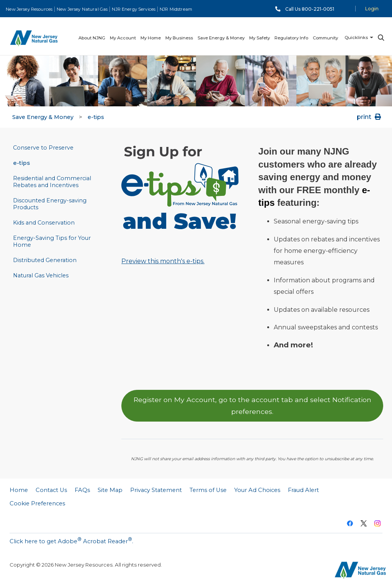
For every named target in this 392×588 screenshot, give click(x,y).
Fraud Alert (303, 490)
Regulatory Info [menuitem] (291, 38)
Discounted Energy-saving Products (50, 204)
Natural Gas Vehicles (41, 275)
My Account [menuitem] (123, 38)
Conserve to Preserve (43, 148)
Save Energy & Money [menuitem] (221, 38)
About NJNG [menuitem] (92, 38)
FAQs (82, 490)
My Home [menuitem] (151, 38)
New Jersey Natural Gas (82, 9)
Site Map (110, 490)
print (370, 117)
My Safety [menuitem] (260, 38)
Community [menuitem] (325, 38)
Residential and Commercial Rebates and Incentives (52, 182)
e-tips (96, 117)
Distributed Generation (45, 260)
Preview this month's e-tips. (163, 261)
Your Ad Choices (257, 490)
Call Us (310, 9)
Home (19, 490)
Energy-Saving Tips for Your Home (52, 241)
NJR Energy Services (134, 9)
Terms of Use (208, 490)
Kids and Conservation (44, 223)
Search (381, 38)
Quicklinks (356, 37)
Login (372, 9)
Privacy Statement (156, 490)
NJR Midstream (176, 9)
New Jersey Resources (29, 9)
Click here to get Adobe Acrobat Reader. (71, 541)
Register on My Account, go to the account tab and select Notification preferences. (252, 405)
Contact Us (51, 490)
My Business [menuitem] (179, 38)
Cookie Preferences (37, 503)
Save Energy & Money (43, 117)
